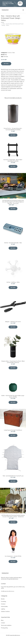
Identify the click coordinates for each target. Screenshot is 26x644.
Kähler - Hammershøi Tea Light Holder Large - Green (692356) (13, 396)
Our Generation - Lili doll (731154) (13, 556)
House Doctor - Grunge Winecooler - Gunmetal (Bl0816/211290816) (13, 129)
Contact (3, 623)
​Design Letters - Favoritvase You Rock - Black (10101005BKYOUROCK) (13, 362)
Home (2, 22)
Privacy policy (4, 628)
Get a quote (20, 3)
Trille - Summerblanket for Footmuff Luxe (13, 476)
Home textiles (4, 606)
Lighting (3, 609)
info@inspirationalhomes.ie (8, 591)
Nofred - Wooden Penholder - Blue (13, 243)
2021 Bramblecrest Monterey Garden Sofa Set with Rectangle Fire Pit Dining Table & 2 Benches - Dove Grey (13, 202)
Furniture (9, 53)
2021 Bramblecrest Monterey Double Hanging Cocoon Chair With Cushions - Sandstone (13, 516)
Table (13, 53)
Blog (2, 620)
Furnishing (3, 601)
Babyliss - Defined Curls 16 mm (13, 322)
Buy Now (6, 64)
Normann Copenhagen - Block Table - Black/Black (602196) (13, 160)
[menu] (23, 10)
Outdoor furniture (5, 611)
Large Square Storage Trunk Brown (13, 430)
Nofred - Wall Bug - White (13, 282)
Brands (3, 599)
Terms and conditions (6, 625)
